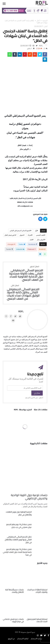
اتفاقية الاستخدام (23, 639)
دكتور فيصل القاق (10, 235)
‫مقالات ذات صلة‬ (41, 410)
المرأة (30, 235)
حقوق (22, 235)
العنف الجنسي (40, 235)
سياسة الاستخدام (36, 639)
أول (36, 231)
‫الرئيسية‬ (45, 21)
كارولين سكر (41, 240)
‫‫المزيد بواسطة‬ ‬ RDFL (23, 410)
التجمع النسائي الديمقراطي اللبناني (20, 231)
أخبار (38, 21)
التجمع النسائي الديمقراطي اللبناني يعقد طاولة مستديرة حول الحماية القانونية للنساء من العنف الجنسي (25, 274)
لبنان (31, 240)
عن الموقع (11, 639)
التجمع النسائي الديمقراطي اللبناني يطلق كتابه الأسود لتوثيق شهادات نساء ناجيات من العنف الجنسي (25, 293)
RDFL (41, 46)
